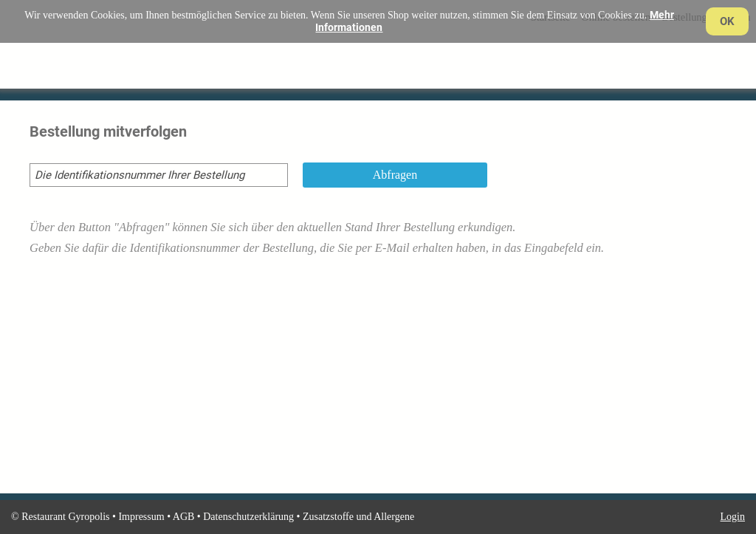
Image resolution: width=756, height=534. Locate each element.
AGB (184, 517)
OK (727, 21)
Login (733, 517)
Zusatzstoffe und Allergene (358, 517)
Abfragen (395, 175)
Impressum (141, 517)
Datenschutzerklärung (248, 517)
